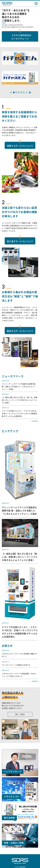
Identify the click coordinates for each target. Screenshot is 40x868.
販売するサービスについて (20, 331)
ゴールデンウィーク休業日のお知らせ (16, 665)
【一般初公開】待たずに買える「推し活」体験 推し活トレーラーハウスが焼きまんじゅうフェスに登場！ (19, 400)
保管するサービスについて (20, 146)
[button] (11, 92)
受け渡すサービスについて (20, 241)
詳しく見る (20, 714)
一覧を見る (35, 421)
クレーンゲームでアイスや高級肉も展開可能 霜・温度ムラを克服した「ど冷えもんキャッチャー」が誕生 (19, 387)
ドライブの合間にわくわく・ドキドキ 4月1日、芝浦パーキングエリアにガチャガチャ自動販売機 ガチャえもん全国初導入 (20, 414)
